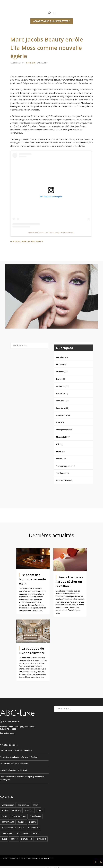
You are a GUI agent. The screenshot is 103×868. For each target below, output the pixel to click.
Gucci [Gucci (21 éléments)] (4, 839)
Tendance (60, 473)
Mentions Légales (42, 858)
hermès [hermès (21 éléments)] (14, 839)
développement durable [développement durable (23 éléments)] (13, 828)
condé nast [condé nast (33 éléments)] (35, 816)
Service (59, 459)
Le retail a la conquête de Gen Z (14, 770)
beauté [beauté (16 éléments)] (36, 805)
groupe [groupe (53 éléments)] (36, 833)
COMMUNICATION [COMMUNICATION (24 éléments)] (18, 816)
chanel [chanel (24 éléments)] (40, 811)
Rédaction (19, 63)
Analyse (60, 364)
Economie (60, 386)
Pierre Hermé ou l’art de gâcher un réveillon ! (69, 582)
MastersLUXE (62, 437)
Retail (59, 451)
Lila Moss (15, 241)
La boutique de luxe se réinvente (14, 764)
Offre (58, 444)
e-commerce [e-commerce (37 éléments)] (34, 828)
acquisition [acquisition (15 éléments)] (23, 805)
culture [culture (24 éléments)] (22, 822)
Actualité (60, 357)
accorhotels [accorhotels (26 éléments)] (8, 805)
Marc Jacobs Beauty (33, 241)
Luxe (58, 422)
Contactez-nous (7, 733)
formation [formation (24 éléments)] (7, 833)
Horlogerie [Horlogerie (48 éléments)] (27, 839)
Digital (59, 379)
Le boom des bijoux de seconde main (32, 579)
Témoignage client (64, 466)
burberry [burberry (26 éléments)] (17, 811)
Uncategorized (63, 480)
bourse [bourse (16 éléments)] (5, 811)
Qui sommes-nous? (11, 721)
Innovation (61, 401)
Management (62, 430)
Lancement (42, 63)
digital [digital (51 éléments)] (33, 822)
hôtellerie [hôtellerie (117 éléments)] (41, 839)
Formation (61, 393)
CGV (52, 858)
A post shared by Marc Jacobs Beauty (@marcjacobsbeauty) (51, 232)
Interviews (61, 408)
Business (60, 372)
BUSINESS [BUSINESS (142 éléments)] (29, 811)
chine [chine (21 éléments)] (4, 816)
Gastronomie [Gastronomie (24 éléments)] (22, 833)
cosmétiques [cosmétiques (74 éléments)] (8, 822)
